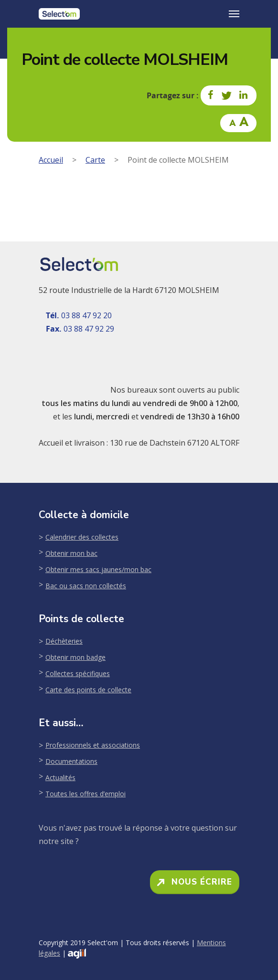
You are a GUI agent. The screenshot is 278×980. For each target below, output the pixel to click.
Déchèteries (64, 641)
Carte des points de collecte (88, 690)
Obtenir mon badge (75, 657)
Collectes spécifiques (78, 673)
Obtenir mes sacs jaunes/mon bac (98, 569)
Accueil (51, 160)
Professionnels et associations (93, 745)
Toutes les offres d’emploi (86, 794)
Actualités (60, 777)
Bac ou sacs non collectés (86, 586)
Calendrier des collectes (82, 537)
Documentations (71, 761)
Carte (95, 160)
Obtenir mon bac (71, 553)
